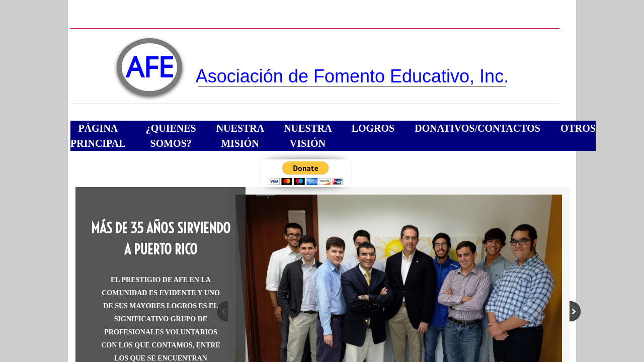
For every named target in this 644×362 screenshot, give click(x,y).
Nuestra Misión (240, 136)
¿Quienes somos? (171, 136)
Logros (373, 128)
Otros (578, 128)
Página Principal (98, 136)
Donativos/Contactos (477, 128)
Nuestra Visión (308, 136)
